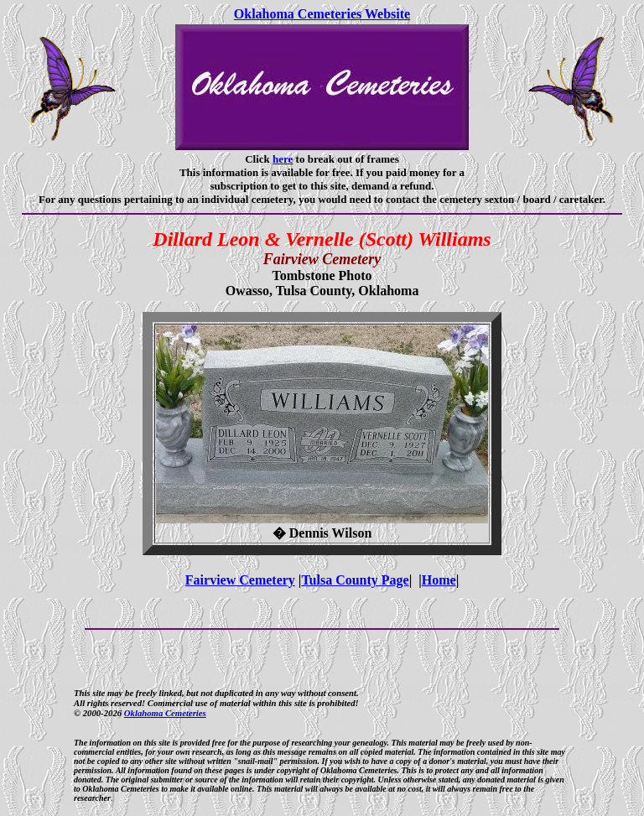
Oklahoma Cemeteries (165, 713)
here (283, 159)
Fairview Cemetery (240, 580)
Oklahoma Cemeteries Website (322, 14)
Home (439, 580)
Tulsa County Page (355, 580)
